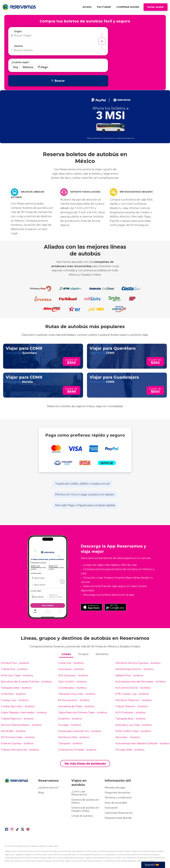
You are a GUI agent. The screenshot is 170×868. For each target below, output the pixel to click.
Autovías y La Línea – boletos (134, 725)
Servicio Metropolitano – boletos (21, 725)
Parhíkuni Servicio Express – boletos (138, 663)
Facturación (111, 808)
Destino (19, 46)
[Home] (20, 7)
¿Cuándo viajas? (21, 62)
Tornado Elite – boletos (130, 750)
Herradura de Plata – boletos (76, 706)
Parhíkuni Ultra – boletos (74, 737)
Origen (18, 31)
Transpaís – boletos (70, 743)
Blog (41, 793)
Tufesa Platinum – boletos (17, 719)
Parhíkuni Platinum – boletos (134, 700)
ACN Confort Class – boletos (133, 731)
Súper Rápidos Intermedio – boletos (24, 712)
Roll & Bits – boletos (13, 731)
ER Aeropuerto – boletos (74, 700)
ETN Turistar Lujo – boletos (132, 694)
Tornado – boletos (69, 725)
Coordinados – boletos (72, 688)
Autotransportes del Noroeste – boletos (140, 682)
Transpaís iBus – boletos (130, 719)
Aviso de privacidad (116, 803)
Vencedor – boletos (128, 737)
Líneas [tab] (66, 654)
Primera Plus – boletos (15, 663)
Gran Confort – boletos (72, 682)
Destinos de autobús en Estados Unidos (85, 809)
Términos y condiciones (118, 798)
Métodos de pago (115, 788)
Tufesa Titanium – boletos (131, 706)
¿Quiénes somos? (48, 788)
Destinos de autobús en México (85, 801)
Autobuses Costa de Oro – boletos (80, 731)
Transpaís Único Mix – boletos (77, 694)
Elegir (43, 67)
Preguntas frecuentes (117, 793)
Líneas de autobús (82, 816)
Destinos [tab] (102, 654)
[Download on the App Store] (91, 607)
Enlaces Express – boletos (17, 743)
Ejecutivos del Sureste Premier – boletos (26, 682)
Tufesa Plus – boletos (14, 669)
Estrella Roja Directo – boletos (134, 669)
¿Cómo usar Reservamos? (79, 793)
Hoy (16, 67)
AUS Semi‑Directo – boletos (133, 688)
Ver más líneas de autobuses (85, 763)
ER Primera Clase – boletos (18, 737)
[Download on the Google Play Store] (115, 607)
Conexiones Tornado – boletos (77, 750)
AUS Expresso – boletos (73, 675)
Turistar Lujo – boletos (15, 700)
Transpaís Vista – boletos (16, 688)
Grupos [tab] (83, 654)
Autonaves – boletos (71, 669)
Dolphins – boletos (70, 719)
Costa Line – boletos (71, 663)
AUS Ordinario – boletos (130, 712)
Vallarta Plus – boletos (129, 675)
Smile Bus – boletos (13, 694)
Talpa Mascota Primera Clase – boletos (83, 712)
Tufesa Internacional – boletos (20, 750)
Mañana (28, 67)
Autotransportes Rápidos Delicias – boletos (142, 743)
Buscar (58, 81)
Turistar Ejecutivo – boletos (18, 706)
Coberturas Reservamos (119, 813)
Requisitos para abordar (118, 818)
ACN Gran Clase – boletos (17, 675)
